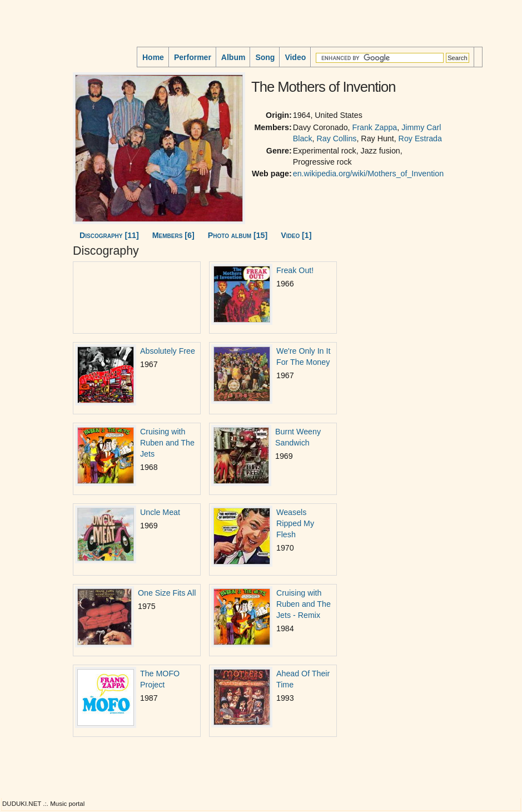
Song (265, 57)
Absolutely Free (168, 351)
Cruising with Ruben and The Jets (167, 443)
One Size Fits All (167, 593)
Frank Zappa (375, 127)
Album (233, 57)
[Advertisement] (37, 138)
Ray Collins (336, 138)
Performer (193, 57)
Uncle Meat (160, 512)
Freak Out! (295, 270)
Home (153, 57)
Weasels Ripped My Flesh (295, 523)
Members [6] (173, 235)
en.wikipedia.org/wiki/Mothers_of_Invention (368, 174)
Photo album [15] (238, 235)
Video (295, 57)
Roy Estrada (420, 138)
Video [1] (296, 235)
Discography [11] (109, 235)
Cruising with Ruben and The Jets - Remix (304, 604)
